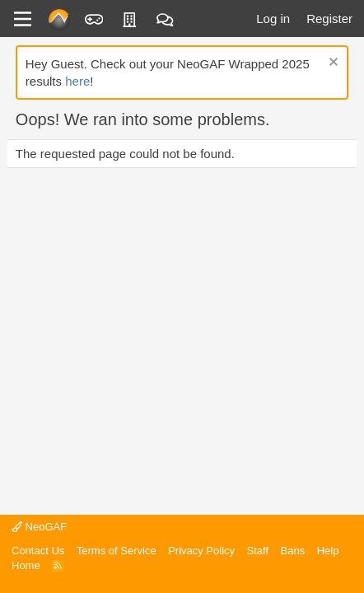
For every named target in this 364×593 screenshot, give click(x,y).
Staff (258, 551)
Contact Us (38, 551)
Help (328, 551)
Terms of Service (117, 551)
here (77, 81)
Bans (293, 551)
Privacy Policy (201, 551)
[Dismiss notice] (331, 64)
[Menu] (23, 19)
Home (26, 565)
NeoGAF (39, 527)
